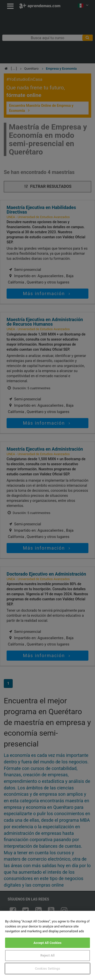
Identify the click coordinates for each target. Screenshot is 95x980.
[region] (48, 945)
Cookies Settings (48, 969)
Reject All (48, 955)
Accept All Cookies (48, 943)
